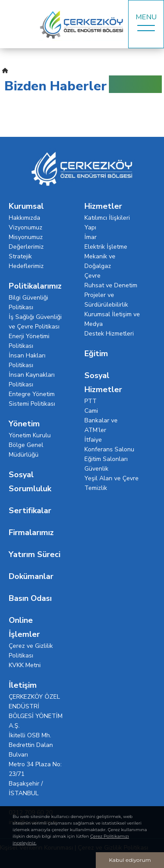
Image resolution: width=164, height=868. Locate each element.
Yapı (90, 227)
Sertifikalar (30, 511)
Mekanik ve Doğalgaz (100, 261)
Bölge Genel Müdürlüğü (26, 450)
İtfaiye (93, 440)
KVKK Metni (25, 665)
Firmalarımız (31, 532)
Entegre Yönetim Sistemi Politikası (32, 399)
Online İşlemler (24, 627)
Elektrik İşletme (106, 247)
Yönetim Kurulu (30, 435)
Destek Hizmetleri (109, 334)
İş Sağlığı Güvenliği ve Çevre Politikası (35, 322)
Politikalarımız (35, 286)
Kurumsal (26, 206)
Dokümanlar (31, 576)
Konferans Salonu (109, 449)
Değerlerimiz (26, 247)
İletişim (23, 685)
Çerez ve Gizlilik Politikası (31, 651)
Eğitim (96, 354)
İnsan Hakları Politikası (27, 360)
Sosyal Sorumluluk (30, 482)
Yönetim (24, 424)
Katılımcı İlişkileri (107, 218)
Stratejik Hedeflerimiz (26, 261)
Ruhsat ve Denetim (111, 285)
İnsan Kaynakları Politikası (32, 380)
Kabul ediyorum (130, 860)
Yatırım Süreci (35, 554)
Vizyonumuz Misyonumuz (26, 232)
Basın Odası (30, 598)
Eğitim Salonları (106, 459)
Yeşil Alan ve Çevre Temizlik (112, 483)
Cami (91, 411)
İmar (91, 237)
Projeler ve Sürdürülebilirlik (106, 300)
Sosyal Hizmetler (103, 382)
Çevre (92, 276)
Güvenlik (96, 469)
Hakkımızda (24, 218)
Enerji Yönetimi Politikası (29, 341)
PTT (91, 401)
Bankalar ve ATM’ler (101, 425)
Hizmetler (103, 206)
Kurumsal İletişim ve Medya (112, 319)
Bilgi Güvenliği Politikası (28, 302)
